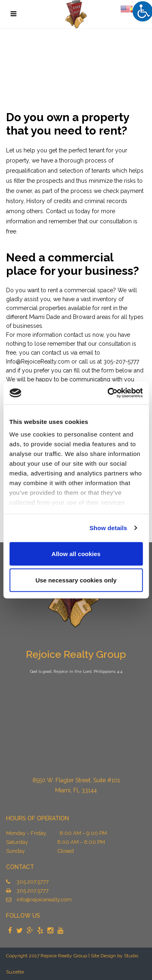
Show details (108, 528)
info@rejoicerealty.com (44, 900)
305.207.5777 (33, 882)
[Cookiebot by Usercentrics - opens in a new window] (108, 393)
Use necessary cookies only (76, 580)
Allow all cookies (76, 553)
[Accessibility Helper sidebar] (142, 11)
